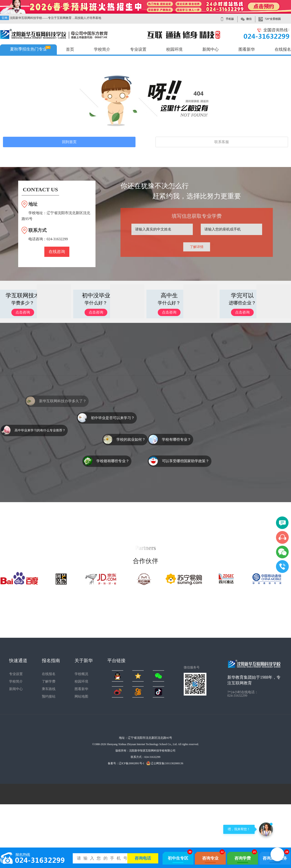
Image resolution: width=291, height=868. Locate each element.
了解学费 (49, 681)
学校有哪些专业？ (176, 439)
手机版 (230, 19)
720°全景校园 (273, 19)
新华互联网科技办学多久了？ (63, 408)
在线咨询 (57, 252)
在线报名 (283, 49)
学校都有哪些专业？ (113, 461)
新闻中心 (211, 49)
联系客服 (222, 142)
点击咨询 (23, 312)
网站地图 (81, 696)
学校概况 (81, 674)
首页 (70, 49)
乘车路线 (49, 689)
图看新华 (247, 49)
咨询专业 (210, 858)
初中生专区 (178, 858)
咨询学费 (243, 858)
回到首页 (69, 142)
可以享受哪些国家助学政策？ (186, 461)
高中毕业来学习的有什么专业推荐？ (40, 430)
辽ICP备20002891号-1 (132, 763)
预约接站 (49, 696)
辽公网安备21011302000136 (165, 763)
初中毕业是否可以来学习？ (113, 418)
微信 (249, 19)
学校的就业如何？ (131, 439)
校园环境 (174, 49)
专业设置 (138, 49)
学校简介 (102, 49)
